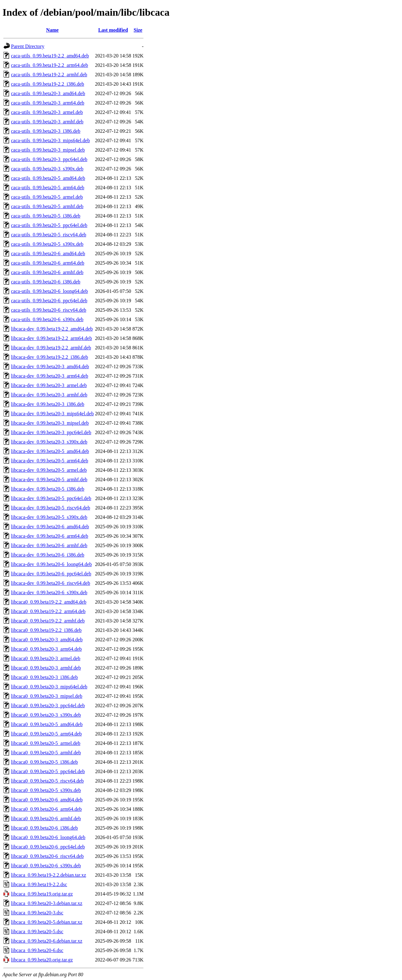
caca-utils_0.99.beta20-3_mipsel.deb (48, 150)
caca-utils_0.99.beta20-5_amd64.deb (48, 178)
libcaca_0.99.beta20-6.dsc (37, 950)
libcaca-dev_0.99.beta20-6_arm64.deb (50, 536)
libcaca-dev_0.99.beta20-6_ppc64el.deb (51, 574)
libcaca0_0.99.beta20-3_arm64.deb (46, 649)
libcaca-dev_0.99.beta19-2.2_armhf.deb (51, 348)
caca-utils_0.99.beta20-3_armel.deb (47, 112)
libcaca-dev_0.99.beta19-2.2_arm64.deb (52, 338)
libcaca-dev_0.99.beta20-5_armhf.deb (49, 479)
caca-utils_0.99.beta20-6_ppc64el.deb (49, 301)
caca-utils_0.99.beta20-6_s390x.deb (47, 319)
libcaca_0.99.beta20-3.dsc (37, 913)
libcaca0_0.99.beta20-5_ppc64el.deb (48, 771)
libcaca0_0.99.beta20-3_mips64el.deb (49, 687)
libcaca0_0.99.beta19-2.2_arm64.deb (48, 611)
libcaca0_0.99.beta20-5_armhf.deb (46, 753)
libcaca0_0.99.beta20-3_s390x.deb (46, 715)
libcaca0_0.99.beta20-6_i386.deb (44, 828)
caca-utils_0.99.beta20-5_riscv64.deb (49, 235)
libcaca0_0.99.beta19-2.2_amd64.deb (49, 602)
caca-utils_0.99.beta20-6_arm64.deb (48, 263)
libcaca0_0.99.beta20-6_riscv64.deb (47, 856)
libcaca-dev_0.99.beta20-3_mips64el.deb (52, 414)
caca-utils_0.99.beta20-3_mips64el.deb (50, 140)
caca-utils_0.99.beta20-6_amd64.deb (48, 253)
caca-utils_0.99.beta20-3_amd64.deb (48, 93)
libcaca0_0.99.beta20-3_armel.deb (46, 658)
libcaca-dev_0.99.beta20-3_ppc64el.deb (51, 432)
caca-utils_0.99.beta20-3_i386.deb (46, 131)
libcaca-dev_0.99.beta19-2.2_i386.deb (49, 357)
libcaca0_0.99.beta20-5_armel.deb (46, 743)
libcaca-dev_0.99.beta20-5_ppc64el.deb (51, 498)
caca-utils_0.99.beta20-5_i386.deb (46, 216)
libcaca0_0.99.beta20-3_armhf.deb (46, 668)
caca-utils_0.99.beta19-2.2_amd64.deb (50, 56)
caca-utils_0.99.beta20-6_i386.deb (46, 282)
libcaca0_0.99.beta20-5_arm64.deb (46, 734)
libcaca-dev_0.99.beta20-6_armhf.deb (49, 545)
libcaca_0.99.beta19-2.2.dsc (39, 884)
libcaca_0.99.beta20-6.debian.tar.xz (47, 941)
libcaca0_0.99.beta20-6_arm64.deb (46, 809)
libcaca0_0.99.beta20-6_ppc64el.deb (48, 847)
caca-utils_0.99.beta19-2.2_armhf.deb (49, 75)
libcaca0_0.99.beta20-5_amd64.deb (47, 724)
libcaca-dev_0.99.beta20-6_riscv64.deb (51, 583)
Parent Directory (28, 46)
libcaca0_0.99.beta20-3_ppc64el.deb (48, 705)
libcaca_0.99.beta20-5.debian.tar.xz (47, 922)
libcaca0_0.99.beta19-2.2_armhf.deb (48, 621)
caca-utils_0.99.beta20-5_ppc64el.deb (49, 225)
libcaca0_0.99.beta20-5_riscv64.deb (47, 781)
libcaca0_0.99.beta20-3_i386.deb (44, 677)
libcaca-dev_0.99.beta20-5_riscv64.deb (51, 508)
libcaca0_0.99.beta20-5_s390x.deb (46, 790)
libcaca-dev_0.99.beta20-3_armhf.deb (49, 395)
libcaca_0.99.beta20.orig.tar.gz (42, 960)
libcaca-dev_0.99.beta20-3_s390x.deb (49, 442)
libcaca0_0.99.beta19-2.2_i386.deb (46, 630)
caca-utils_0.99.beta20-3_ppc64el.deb (49, 159)
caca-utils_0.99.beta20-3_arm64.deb (48, 103)
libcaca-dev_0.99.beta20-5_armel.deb (49, 470)
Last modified (113, 30)
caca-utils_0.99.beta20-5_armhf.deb (47, 206)
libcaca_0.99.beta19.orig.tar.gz (42, 894)
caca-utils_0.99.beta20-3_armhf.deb (47, 122)
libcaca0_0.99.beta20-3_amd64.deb (47, 640)
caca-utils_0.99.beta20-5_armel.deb (47, 197)
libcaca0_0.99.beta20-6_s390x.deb (46, 866)
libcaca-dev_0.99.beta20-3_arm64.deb (50, 376)
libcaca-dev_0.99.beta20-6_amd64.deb (50, 527)
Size (138, 30)
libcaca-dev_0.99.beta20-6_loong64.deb (51, 564)
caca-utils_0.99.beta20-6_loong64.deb (49, 291)
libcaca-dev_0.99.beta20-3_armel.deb (49, 385)
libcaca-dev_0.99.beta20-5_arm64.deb (50, 461)
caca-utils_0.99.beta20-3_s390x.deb (47, 169)
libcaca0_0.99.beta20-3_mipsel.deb (47, 696)
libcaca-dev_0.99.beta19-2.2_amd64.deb (52, 329)
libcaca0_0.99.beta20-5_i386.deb (44, 762)
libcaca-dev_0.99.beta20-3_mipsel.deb (50, 423)
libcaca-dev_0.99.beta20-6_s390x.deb (49, 592)
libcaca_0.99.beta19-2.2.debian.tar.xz (49, 875)
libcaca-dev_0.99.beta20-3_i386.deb (48, 404)
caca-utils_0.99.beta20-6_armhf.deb (47, 272)
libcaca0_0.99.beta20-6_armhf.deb (46, 818)
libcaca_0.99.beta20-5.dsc (37, 932)
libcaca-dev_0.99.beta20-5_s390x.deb (49, 517)
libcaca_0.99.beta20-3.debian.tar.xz (47, 903)
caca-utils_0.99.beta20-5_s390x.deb (47, 244)
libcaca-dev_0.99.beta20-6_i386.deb (48, 555)
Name (52, 30)
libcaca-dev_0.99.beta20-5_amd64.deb (50, 451)
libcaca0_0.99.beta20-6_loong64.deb (48, 837)
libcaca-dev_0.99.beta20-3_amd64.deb (50, 366)
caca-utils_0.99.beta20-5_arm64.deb (48, 188)
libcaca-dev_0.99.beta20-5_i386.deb (48, 489)
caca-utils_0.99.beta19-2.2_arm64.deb (49, 65)
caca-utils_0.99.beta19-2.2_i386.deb (48, 84)
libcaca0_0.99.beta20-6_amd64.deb (47, 800)
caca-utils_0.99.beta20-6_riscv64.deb (49, 310)
